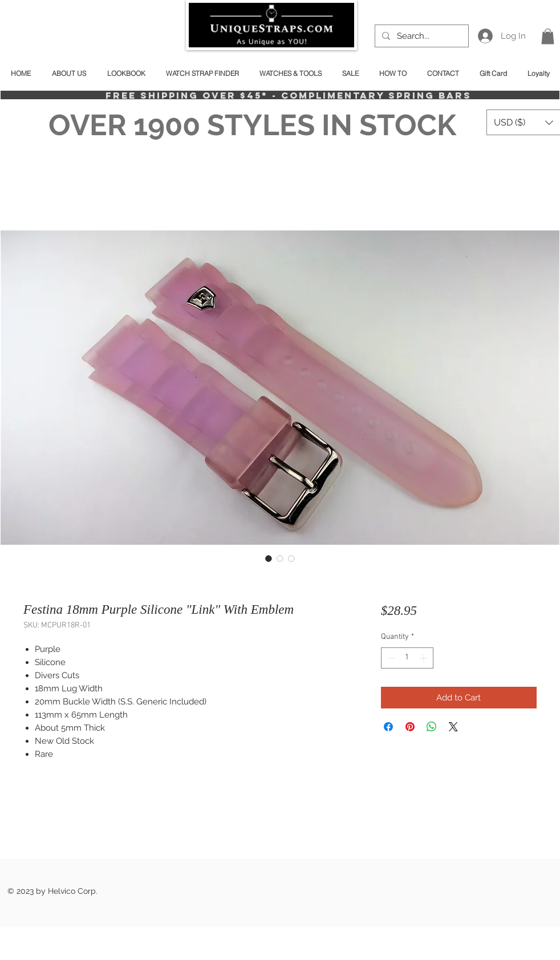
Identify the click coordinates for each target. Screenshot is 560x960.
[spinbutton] (407, 658)
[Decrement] (390, 658)
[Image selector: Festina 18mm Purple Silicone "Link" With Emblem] (269, 558)
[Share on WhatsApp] (432, 727)
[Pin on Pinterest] (410, 727)
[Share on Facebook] (388, 727)
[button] (548, 36)
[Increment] (425, 658)
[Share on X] (453, 727)
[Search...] (421, 36)
